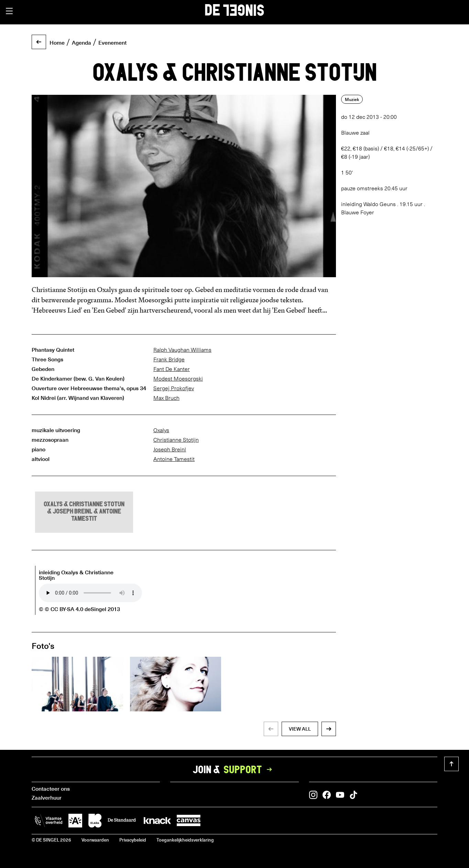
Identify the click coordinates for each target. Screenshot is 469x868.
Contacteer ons (51, 788)
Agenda (81, 42)
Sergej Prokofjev (174, 388)
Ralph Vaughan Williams (182, 350)
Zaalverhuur (47, 797)
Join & (235, 769)
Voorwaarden (95, 840)
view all (300, 729)
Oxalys (161, 430)
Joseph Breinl (170, 449)
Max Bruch (166, 398)
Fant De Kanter (172, 369)
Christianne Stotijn (176, 440)
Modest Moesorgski (178, 379)
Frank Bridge (169, 359)
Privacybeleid (133, 840)
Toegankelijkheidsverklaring (185, 840)
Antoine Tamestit (174, 459)
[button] (9, 11)
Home (57, 42)
